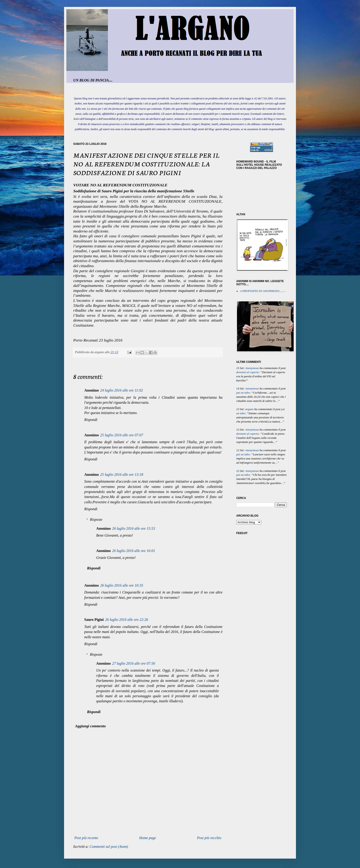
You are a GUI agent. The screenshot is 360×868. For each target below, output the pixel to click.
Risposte (96, 519)
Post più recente (86, 838)
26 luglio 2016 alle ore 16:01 (134, 551)
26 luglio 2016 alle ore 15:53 (134, 528)
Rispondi (91, 420)
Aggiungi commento (90, 726)
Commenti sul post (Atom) (109, 847)
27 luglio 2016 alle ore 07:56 (134, 663)
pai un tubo (243, 393)
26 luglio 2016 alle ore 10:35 (122, 585)
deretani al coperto (247, 372)
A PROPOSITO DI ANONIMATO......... (263, 291)
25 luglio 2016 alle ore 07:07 (122, 435)
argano (249, 409)
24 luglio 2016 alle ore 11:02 (121, 390)
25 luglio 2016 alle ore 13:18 (122, 475)
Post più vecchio (209, 838)
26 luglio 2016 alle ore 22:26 (127, 620)
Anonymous (252, 368)
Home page (148, 838)
